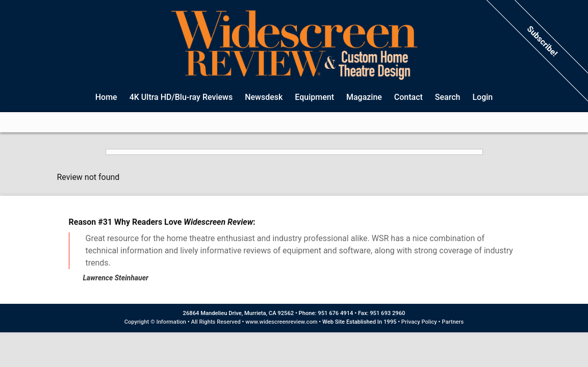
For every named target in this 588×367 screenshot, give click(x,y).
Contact (408, 97)
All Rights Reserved (216, 322)
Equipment (314, 97)
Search (448, 97)
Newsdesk (264, 97)
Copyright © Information (155, 322)
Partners (453, 322)
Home (106, 97)
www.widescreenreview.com (281, 322)
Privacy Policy (419, 322)
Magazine (364, 97)
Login (482, 97)
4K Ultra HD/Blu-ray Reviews (181, 97)
